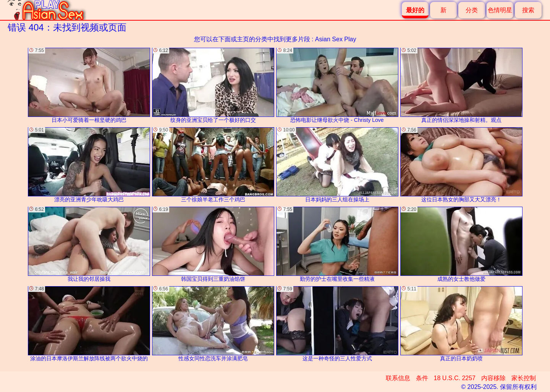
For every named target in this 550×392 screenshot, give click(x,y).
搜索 (528, 10)
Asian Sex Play (336, 39)
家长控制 (524, 378)
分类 (472, 10)
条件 (422, 378)
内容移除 (493, 378)
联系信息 (398, 378)
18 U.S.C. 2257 (455, 378)
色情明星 (500, 10)
